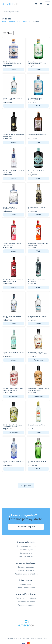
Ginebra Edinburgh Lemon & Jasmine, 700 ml (12, 99)
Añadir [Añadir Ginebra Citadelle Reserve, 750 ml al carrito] (38, 215)
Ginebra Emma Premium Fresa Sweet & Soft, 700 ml (13, 389)
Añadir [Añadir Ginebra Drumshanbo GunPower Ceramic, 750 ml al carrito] (14, 70)
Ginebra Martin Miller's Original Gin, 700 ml (13, 172)
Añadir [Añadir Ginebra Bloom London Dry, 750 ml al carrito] (14, 360)
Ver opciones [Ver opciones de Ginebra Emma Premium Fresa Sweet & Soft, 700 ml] (14, 396)
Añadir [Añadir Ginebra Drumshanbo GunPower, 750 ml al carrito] (38, 106)
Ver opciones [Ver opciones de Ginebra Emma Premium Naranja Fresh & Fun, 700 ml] (38, 396)
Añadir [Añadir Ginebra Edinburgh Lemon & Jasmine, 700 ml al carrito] (14, 106)
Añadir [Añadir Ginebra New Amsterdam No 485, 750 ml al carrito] (38, 287)
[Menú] (48, 4)
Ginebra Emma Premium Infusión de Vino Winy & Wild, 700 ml (37, 354)
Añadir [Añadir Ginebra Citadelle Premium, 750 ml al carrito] (14, 469)
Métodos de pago (26, 556)
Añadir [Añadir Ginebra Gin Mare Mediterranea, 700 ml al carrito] (14, 215)
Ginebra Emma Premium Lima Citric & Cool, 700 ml (13, 426)
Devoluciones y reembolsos (26, 574)
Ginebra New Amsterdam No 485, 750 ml (37, 281)
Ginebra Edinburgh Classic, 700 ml (12, 317)
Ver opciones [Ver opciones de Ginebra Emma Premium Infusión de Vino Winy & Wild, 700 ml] (38, 360)
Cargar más (26, 486)
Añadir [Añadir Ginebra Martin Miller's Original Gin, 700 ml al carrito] (14, 178)
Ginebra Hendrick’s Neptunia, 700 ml (37, 172)
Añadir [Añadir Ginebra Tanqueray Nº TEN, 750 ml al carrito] (38, 469)
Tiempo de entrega (26, 570)
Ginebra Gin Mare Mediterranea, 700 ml (10, 208)
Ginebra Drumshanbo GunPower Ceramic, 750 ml (12, 63)
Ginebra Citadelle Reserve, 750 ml (38, 208)
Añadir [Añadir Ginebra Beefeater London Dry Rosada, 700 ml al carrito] (14, 251)
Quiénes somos (26, 584)
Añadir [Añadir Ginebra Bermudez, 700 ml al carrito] (38, 433)
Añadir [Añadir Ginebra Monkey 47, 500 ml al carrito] (38, 142)
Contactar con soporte (26, 546)
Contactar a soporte (26, 527)
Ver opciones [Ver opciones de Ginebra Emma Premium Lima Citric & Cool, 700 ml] (14, 433)
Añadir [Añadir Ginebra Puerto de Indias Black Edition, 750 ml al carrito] (14, 142)
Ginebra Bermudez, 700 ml (37, 425)
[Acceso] (36, 4)
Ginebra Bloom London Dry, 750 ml (14, 353)
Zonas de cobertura (26, 567)
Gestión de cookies (26, 605)
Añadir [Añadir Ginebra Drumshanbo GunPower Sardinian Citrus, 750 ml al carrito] (38, 70)
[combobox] (26, 11)
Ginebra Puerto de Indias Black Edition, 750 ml (13, 135)
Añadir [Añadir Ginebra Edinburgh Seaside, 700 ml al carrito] (38, 324)
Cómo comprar (26, 553)
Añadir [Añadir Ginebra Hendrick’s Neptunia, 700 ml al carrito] (38, 178)
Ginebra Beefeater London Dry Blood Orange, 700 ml (38, 244)
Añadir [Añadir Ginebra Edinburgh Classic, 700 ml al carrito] (14, 324)
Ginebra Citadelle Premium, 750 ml (14, 462)
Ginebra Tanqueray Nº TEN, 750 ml (37, 462)
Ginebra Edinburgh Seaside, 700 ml (37, 317)
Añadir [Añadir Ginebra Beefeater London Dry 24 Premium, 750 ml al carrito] (14, 287)
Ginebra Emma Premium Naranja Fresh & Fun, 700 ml (38, 389)
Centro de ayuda (26, 550)
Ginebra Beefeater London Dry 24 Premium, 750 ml (13, 281)
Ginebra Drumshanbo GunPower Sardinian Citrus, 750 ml (37, 64)
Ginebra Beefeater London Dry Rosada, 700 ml (13, 244)
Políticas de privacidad (26, 602)
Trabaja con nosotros (26, 588)
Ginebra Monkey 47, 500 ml (37, 135)
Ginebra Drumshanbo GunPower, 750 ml (35, 99)
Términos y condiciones (26, 598)
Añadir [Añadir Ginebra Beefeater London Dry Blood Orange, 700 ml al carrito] (38, 251)
